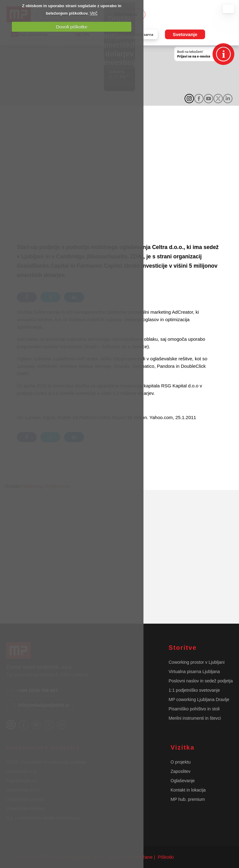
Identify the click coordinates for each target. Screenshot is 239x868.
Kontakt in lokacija (188, 790)
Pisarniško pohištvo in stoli (194, 709)
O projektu (181, 762)
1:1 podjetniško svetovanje (194, 690)
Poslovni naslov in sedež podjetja (201, 681)
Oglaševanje (183, 781)
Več (94, 13)
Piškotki (165, 857)
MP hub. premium (188, 799)
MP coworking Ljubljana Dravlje (199, 699)
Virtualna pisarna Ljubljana (194, 672)
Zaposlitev (180, 771)
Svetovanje (185, 34)
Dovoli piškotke (72, 27)
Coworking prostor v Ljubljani (197, 662)
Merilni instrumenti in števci (195, 718)
